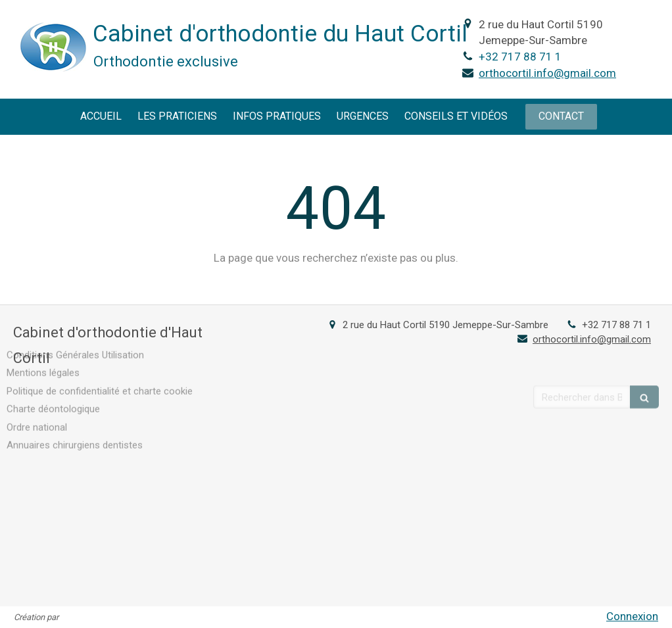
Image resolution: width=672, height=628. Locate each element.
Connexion (632, 616)
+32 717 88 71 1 (520, 57)
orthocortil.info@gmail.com (547, 73)
